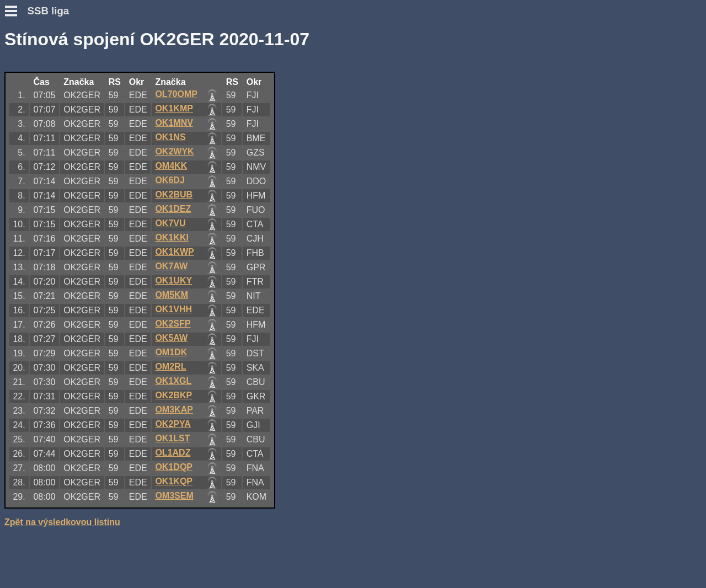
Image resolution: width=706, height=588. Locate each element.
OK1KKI (172, 237)
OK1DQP (174, 467)
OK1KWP (174, 252)
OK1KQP (174, 481)
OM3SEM (174, 496)
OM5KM (172, 295)
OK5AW (171, 338)
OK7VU (170, 223)
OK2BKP (173, 395)
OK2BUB (174, 194)
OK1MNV (174, 123)
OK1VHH (173, 309)
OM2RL (170, 367)
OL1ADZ (173, 453)
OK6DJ (170, 180)
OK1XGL (173, 381)
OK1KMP (174, 108)
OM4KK (171, 166)
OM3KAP (174, 410)
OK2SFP (173, 324)
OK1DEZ (173, 209)
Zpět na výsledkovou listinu (62, 522)
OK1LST (172, 438)
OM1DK (171, 352)
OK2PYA (173, 424)
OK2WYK (174, 151)
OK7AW (171, 266)
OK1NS (170, 137)
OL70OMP (176, 94)
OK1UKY (173, 280)
